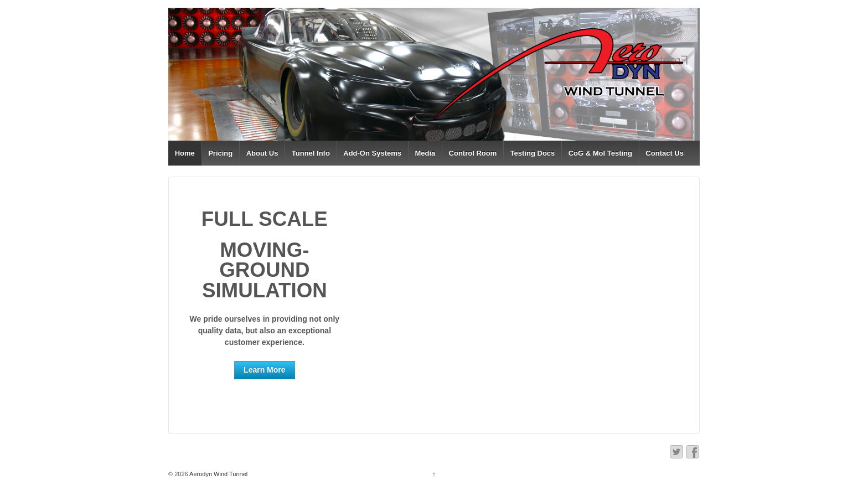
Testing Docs (533, 153)
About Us (262, 153)
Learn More (264, 370)
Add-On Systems (372, 153)
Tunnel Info (311, 153)
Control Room (473, 153)
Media (425, 153)
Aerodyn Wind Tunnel (218, 474)
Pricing (220, 153)
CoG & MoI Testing (600, 153)
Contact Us (665, 153)
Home (185, 153)
